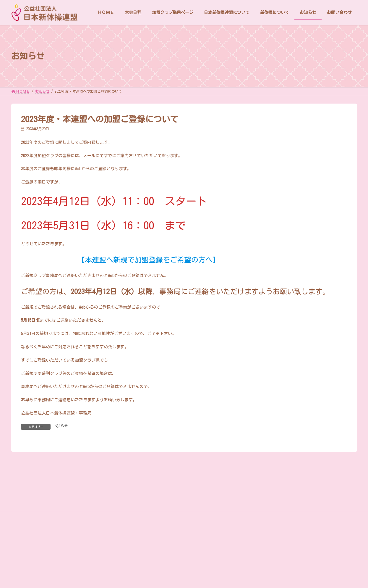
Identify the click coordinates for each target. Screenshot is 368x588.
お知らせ (61, 426)
